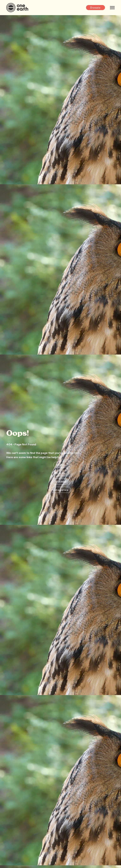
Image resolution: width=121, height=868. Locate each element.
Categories (60, 490)
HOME (60, 465)
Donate (95, 8)
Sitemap (60, 481)
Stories (60, 473)
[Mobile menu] (112, 8)
